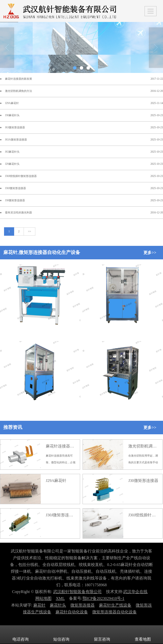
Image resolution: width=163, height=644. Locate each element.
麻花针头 (58, 605)
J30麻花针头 (12, 115)
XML (60, 598)
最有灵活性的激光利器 (19, 213)
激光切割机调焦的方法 (19, 91)
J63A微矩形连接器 (16, 140)
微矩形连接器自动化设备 (115, 612)
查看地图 (143, 635)
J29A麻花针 (12, 103)
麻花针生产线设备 (115, 605)
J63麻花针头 (12, 152)
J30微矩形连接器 (15, 200)
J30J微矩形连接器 (15, 188)
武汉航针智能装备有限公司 (77, 592)
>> (29, 231)
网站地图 (43, 598)
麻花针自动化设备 (72, 612)
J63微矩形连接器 (15, 127)
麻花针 (39, 605)
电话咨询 (21, 635)
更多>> (150, 253)
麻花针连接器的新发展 (19, 79)
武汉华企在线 (135, 592)
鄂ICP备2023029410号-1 (104, 598)
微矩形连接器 (83, 605)
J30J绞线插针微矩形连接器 (21, 176)
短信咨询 (61, 635)
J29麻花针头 (12, 164)
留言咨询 (102, 635)
